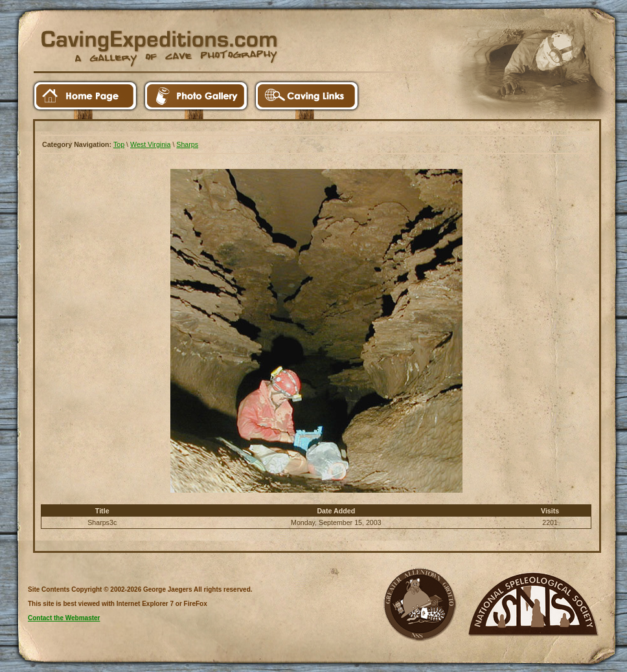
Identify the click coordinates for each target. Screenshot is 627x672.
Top (119, 144)
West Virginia (150, 144)
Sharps (187, 144)
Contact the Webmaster (64, 618)
